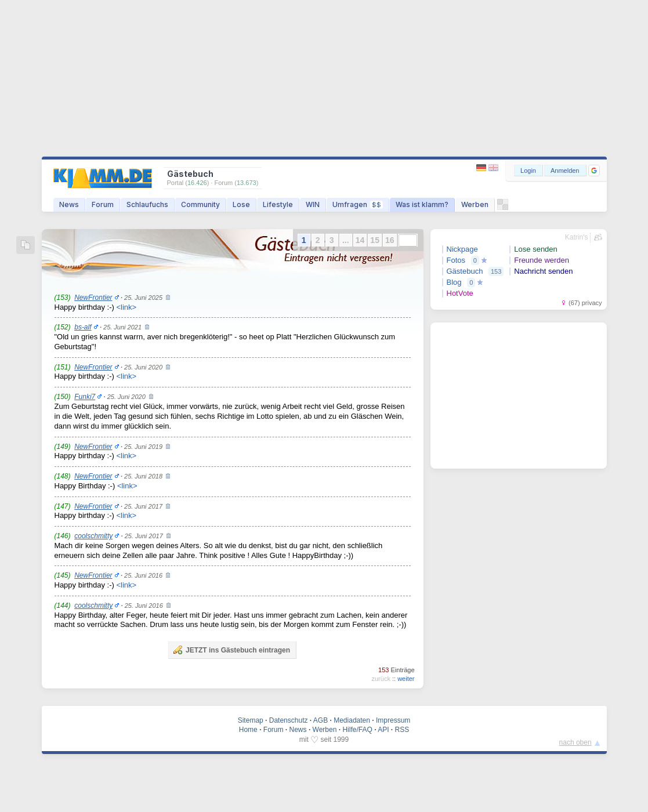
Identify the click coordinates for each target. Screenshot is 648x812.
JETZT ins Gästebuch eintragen (231, 650)
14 (360, 240)
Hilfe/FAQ (357, 730)
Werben (475, 204)
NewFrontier (93, 298)
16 (390, 240)
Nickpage (462, 249)
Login (528, 171)
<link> (126, 307)
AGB (321, 720)
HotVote (460, 293)
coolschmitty (93, 536)
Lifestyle (278, 204)
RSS (402, 730)
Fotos (456, 260)
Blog (454, 282)
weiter (406, 679)
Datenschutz (289, 720)
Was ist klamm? (422, 204)
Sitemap (251, 720)
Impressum (393, 720)
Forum (103, 204)
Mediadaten (352, 720)
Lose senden (535, 249)
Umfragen (358, 204)
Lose (241, 204)
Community (200, 204)
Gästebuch (465, 271)
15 (375, 240)
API (383, 730)
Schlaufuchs (147, 204)
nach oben (575, 742)
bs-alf (83, 327)
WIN (313, 204)
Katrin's (577, 237)
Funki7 (85, 397)
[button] (594, 171)
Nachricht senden (543, 271)
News (69, 204)
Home (248, 730)
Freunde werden (542, 260)
